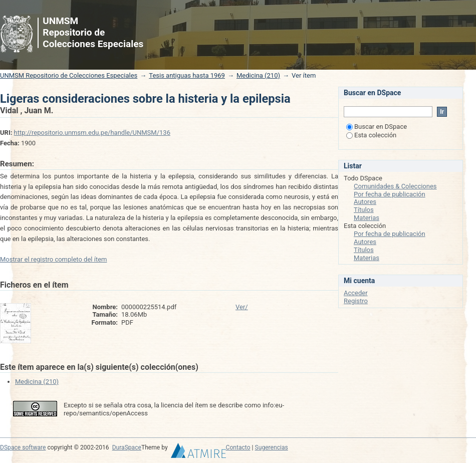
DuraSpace (127, 447)
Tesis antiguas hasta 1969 (187, 75)
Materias (367, 218)
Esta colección (371, 135)
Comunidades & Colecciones (395, 186)
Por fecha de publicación (390, 194)
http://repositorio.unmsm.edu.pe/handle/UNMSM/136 (92, 133)
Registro (356, 301)
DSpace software (23, 447)
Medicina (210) (258, 75)
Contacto (238, 447)
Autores (365, 202)
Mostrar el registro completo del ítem (54, 259)
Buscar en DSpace (377, 127)
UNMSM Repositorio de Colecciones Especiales (69, 75)
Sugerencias (272, 447)
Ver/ (242, 307)
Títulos (364, 210)
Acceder (356, 293)
